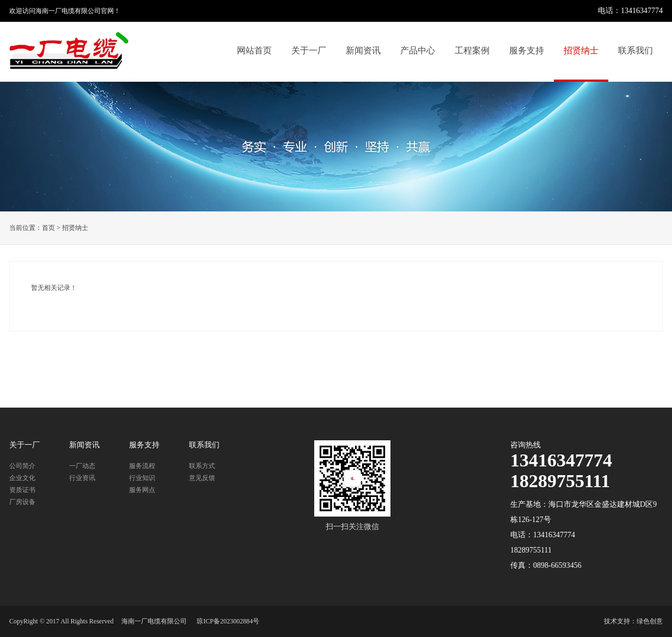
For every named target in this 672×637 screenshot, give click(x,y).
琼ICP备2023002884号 (228, 621)
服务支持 (527, 50)
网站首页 (254, 50)
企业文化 (22, 478)
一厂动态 (82, 466)
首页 (48, 228)
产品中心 (418, 50)
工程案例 (472, 50)
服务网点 (142, 490)
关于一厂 (309, 50)
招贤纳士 (581, 50)
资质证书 (22, 490)
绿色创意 (650, 621)
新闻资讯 (363, 50)
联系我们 (636, 50)
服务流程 (142, 466)
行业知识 (142, 478)
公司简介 (22, 466)
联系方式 (202, 466)
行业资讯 (82, 478)
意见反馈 (202, 478)
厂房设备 (22, 502)
